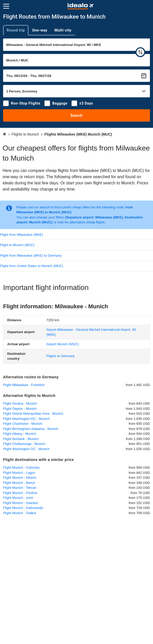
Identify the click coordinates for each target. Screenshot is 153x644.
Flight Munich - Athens (20, 478)
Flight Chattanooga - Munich (24, 444)
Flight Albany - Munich (20, 434)
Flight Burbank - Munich (21, 439)
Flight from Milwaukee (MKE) (22, 235)
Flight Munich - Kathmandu (23, 508)
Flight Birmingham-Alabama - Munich (31, 429)
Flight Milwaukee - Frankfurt (24, 385)
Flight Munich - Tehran (20, 488)
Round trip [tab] (16, 30)
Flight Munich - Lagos (19, 473)
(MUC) (63, 344)
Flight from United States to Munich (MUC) (32, 266)
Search (77, 115)
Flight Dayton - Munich (20, 409)
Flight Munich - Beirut (19, 483)
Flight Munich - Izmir (18, 498)
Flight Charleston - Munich (23, 424)
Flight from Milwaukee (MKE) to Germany (31, 256)
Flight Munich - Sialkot (20, 513)
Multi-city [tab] (63, 30)
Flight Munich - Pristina (20, 493)
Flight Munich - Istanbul (20, 503)
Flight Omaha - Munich (20, 403)
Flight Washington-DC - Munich (26, 419)
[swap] (140, 52)
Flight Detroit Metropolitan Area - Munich (33, 414)
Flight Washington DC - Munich (26, 449)
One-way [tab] (40, 30)
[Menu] (6, 6)
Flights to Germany (61, 356)
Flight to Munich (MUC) (17, 245)
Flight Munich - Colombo (21, 468)
